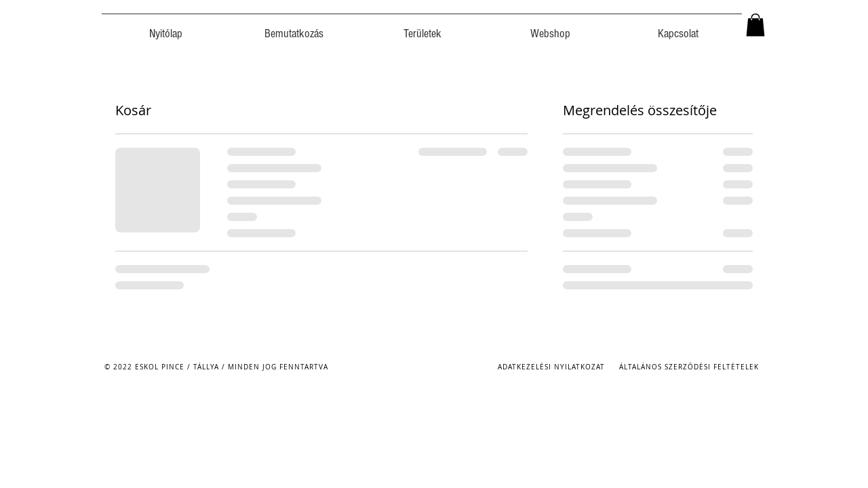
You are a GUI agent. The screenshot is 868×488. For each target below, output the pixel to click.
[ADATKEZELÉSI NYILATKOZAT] (552, 367)
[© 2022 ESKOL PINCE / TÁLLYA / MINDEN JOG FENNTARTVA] (217, 367)
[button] (755, 25)
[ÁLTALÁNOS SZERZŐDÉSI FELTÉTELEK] (690, 367)
